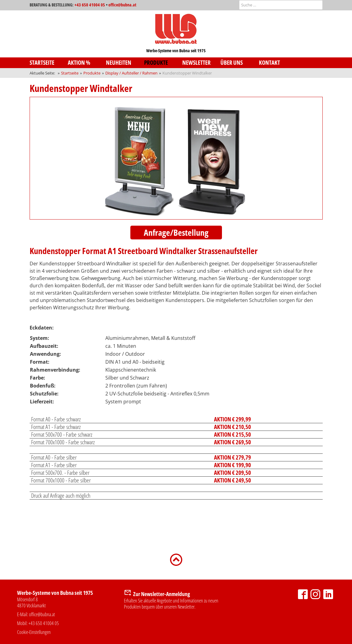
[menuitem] (49, 63)
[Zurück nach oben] (176, 559)
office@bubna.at (122, 5)
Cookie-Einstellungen (34, 632)
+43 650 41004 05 (90, 5)
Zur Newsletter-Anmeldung (161, 594)
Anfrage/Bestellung (176, 232)
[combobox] (281, 5)
